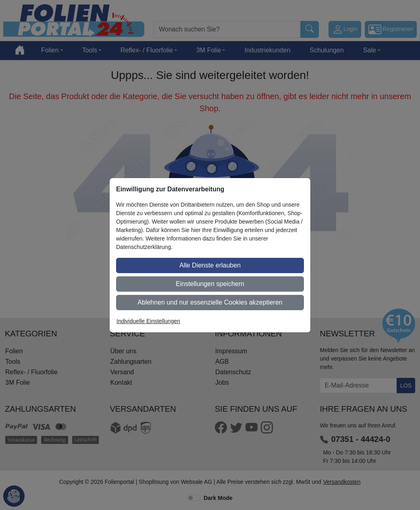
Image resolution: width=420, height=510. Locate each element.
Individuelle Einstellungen (148, 321)
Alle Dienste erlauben (210, 265)
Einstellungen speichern (210, 284)
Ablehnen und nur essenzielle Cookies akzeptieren (210, 302)
